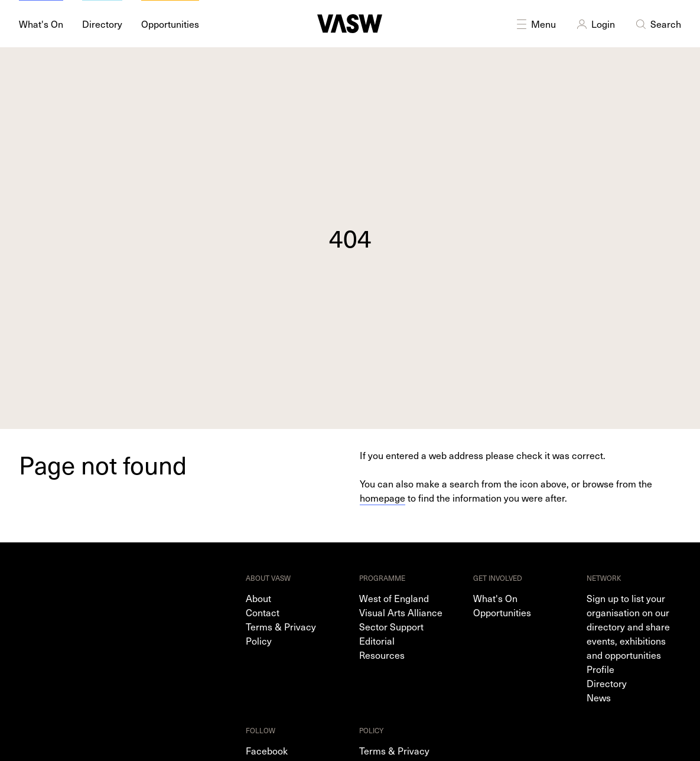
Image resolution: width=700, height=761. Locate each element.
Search (657, 24)
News (599, 697)
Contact (263, 612)
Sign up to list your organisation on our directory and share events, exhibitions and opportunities (628, 626)
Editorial (377, 640)
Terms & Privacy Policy (281, 633)
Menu (535, 24)
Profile (600, 669)
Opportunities (502, 612)
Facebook (267, 750)
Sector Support (391, 626)
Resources (382, 655)
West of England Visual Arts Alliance (401, 605)
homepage (382, 497)
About (258, 598)
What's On (495, 598)
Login (595, 24)
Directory (607, 683)
